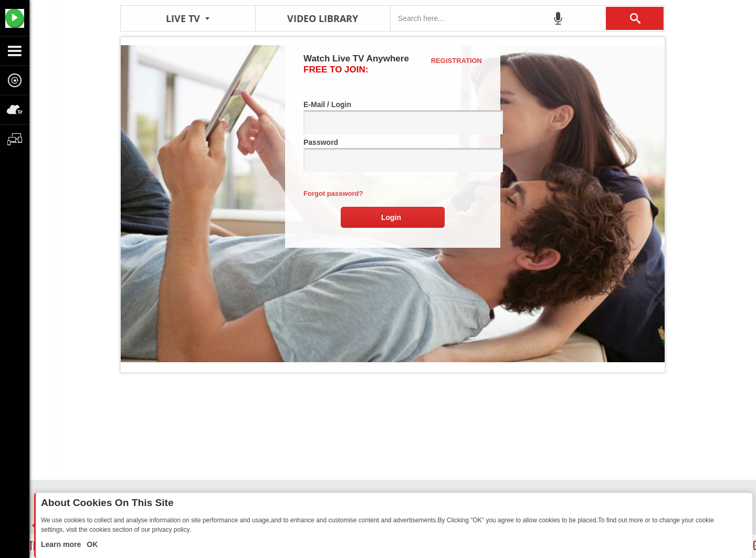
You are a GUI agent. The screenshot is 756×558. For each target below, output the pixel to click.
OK (91, 544)
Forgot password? (333, 193)
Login (391, 217)
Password (393, 155)
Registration (456, 61)
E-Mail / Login (393, 117)
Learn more (62, 544)
